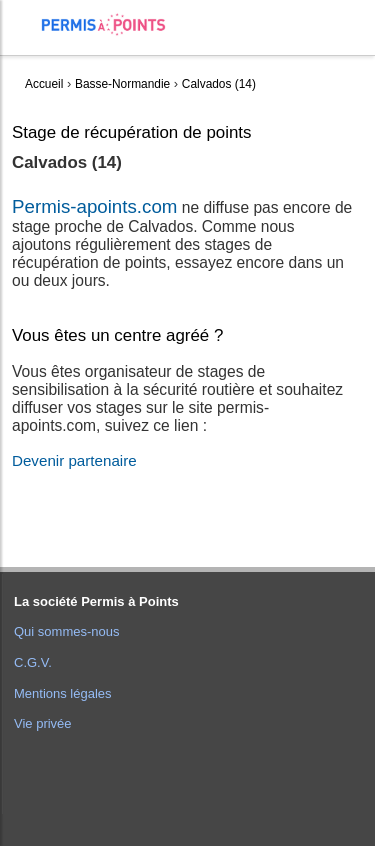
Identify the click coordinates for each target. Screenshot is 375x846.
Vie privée (43, 723)
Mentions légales (63, 693)
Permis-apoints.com (94, 206)
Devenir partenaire (74, 460)
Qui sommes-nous (66, 631)
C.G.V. (33, 662)
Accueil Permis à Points (113, 24)
